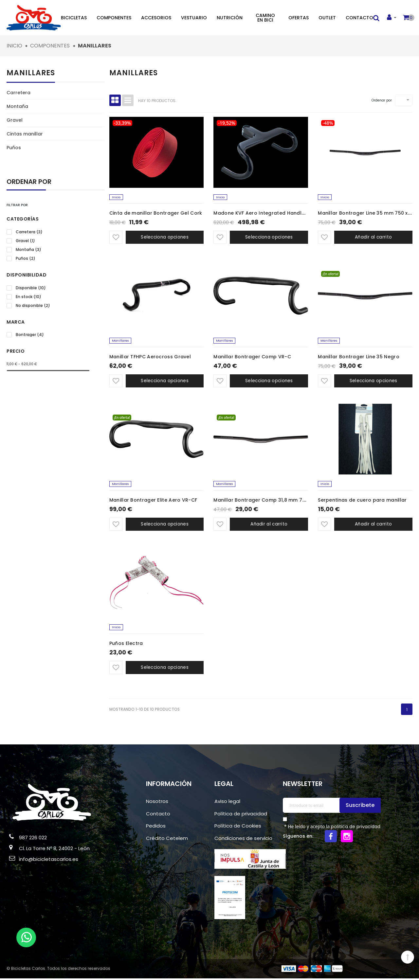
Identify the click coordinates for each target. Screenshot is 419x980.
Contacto (359, 18)
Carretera (18, 93)
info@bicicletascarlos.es (49, 861)
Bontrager (30, 335)
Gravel (15, 120)
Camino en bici (265, 18)
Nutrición (230, 18)
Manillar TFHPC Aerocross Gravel (150, 357)
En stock (28, 297)
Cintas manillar (25, 134)
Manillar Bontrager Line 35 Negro (359, 357)
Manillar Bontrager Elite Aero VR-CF (153, 501)
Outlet (327, 18)
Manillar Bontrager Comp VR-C (252, 357)
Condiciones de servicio (243, 840)
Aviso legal (227, 803)
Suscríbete (361, 807)
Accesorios (156, 18)
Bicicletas (74, 18)
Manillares (31, 73)
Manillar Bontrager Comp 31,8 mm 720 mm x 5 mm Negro (284, 501)
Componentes (114, 18)
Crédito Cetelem (167, 840)
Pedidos (156, 827)
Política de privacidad (241, 815)
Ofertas (299, 18)
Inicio (117, 197)
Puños (14, 148)
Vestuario (194, 18)
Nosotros (157, 803)
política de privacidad (356, 828)
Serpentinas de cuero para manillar (362, 501)
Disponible (31, 288)
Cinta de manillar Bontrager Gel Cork (156, 214)
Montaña (17, 106)
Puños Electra (126, 645)
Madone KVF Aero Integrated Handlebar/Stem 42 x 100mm (286, 214)
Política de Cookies (238, 827)
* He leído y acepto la (332, 828)
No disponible (33, 306)
